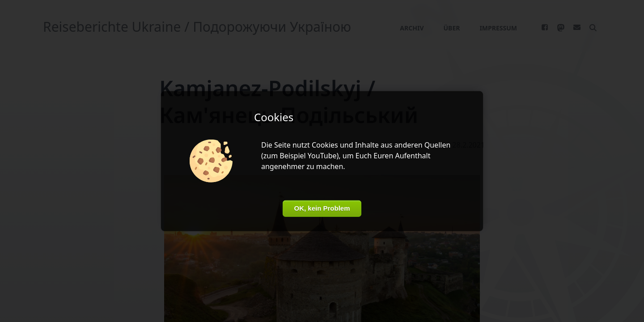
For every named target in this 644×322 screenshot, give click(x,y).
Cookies (325, 145)
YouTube (322, 156)
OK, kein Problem (322, 208)
